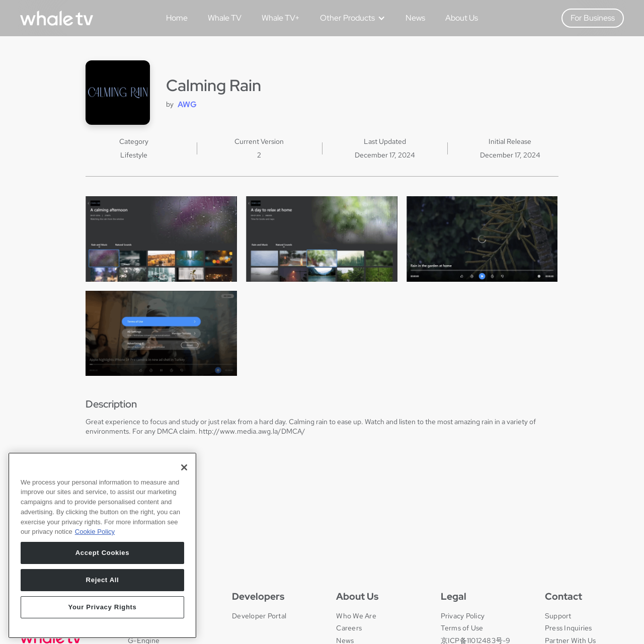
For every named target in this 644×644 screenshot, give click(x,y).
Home (177, 18)
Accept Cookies (103, 614)
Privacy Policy (463, 616)
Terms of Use (462, 628)
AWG (187, 104)
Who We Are (356, 616)
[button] (349, 18)
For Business (593, 18)
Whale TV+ (281, 18)
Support (558, 616)
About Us (462, 18)
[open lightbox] (161, 239)
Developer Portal (259, 616)
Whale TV (225, 18)
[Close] (184, 528)
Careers (349, 628)
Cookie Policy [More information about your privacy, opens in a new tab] (95, 593)
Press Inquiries (569, 628)
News (415, 18)
